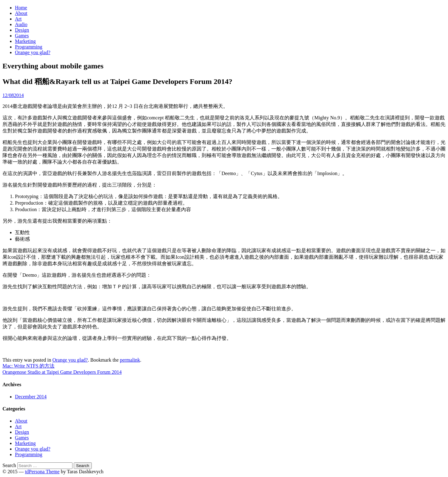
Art (18, 19)
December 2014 (31, 397)
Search (9, 465)
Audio (21, 24)
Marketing (25, 41)
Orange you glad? (33, 52)
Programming (29, 47)
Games (22, 36)
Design (22, 30)
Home (21, 8)
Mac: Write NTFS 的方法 (29, 366)
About (21, 13)
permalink (130, 360)
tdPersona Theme (42, 472)
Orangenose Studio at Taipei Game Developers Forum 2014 (62, 372)
